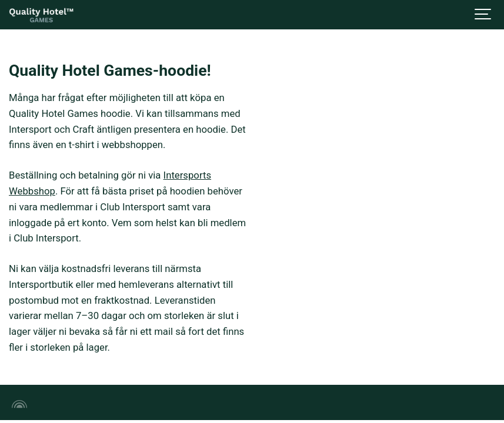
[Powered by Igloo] (18, 404)
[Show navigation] (483, 15)
